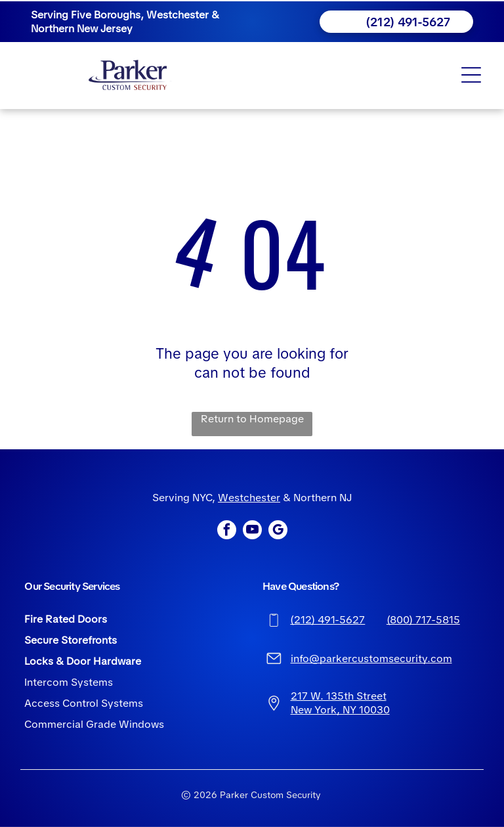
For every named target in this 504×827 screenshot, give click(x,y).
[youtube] (252, 531)
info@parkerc (324, 659)
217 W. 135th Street (339, 696)
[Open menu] (471, 75)
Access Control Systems (84, 703)
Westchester (249, 498)
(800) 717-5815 (423, 620)
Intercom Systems (69, 682)
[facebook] (227, 531)
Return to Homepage (252, 419)
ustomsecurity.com (405, 659)
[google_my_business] (278, 531)
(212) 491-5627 (327, 620)
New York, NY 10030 (340, 710)
